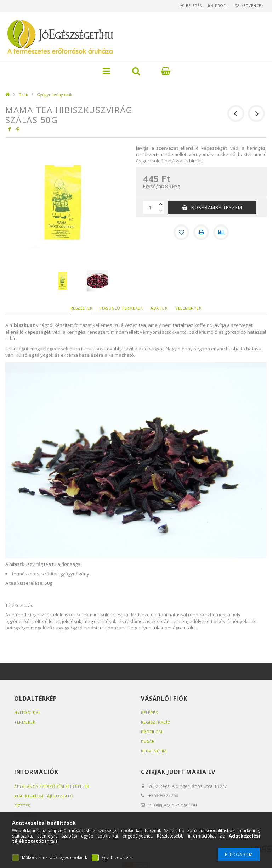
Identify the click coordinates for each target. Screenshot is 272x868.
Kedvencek (250, 6)
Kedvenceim (154, 751)
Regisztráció (156, 722)
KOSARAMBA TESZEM (217, 207)
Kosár (148, 741)
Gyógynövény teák (55, 94)
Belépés (183, 6)
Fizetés (22, 805)
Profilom (152, 732)
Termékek (25, 722)
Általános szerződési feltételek (52, 786)
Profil (215, 6)
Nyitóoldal (27, 713)
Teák (23, 94)
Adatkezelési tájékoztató (44, 796)
